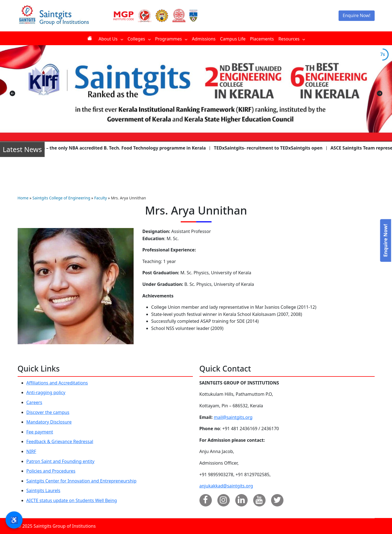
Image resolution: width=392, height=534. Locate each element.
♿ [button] (14, 520)
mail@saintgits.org (233, 417)
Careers (34, 402)
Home (23, 198)
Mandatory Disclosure (49, 422)
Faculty (101, 198)
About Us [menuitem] (111, 39)
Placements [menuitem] (262, 39)
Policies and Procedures (51, 471)
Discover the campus (48, 412)
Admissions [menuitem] (204, 39)
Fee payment (40, 432)
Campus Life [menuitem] (233, 39)
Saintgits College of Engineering (61, 198)
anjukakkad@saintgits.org (226, 486)
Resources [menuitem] (292, 39)
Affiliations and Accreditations (57, 383)
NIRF (31, 451)
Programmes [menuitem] (171, 39)
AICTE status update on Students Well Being (72, 500)
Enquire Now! (357, 15)
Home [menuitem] (91, 38)
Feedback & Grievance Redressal (60, 441)
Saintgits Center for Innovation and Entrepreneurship (82, 481)
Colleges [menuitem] (139, 39)
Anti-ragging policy (46, 392)
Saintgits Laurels (43, 490)
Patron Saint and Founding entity (60, 461)
